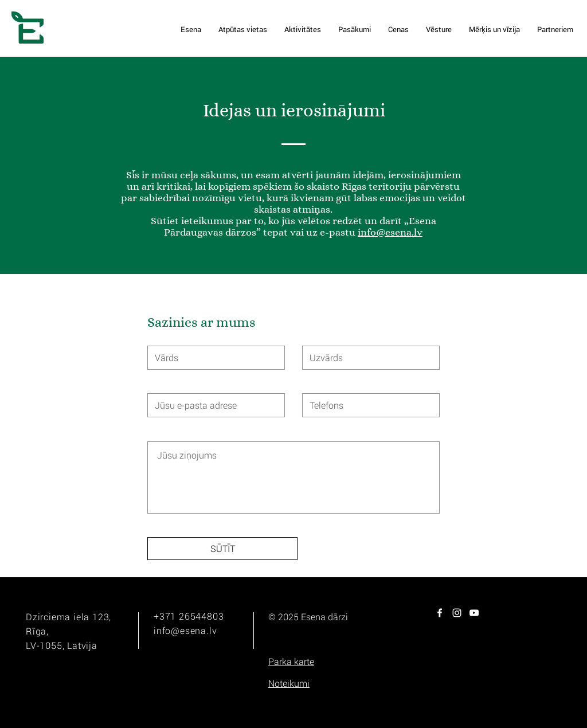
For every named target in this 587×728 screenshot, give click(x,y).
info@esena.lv (390, 232)
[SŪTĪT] (222, 549)
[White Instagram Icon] (457, 613)
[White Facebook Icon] (440, 613)
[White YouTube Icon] (474, 613)
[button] (291, 662)
